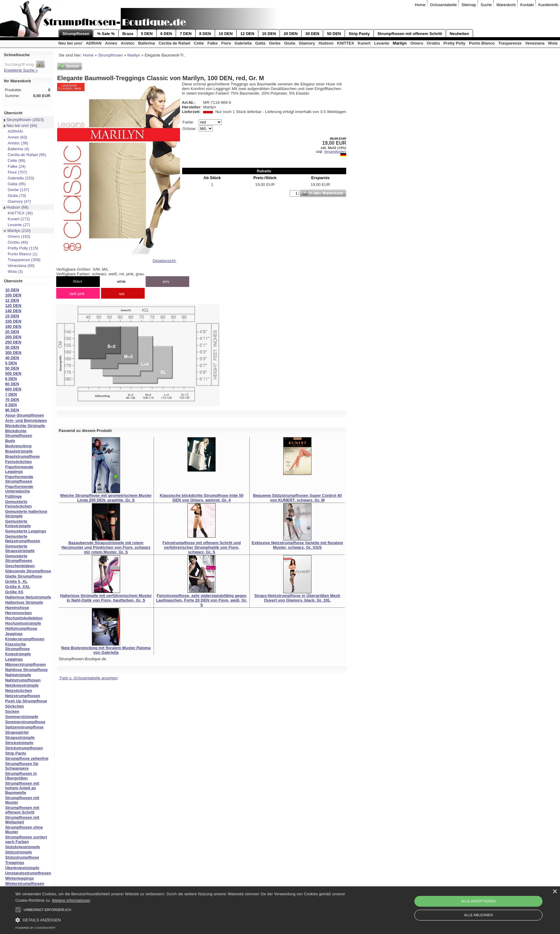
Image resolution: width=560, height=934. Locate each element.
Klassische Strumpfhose (18, 646)
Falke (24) (15, 166)
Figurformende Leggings (19, 469)
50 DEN (334, 34)
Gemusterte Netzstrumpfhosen (23, 539)
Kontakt (527, 5)
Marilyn (400, 43)
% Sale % (106, 34)
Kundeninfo (548, 5)
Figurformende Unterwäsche (19, 489)
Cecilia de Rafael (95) (25, 155)
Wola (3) (13, 271)
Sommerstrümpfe (22, 717)
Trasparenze (510, 43)
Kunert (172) (17, 219)
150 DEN (13, 321)
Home (420, 5)
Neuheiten (459, 34)
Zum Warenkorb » (34, 102)
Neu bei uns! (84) (20, 126)
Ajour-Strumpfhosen (25, 415)
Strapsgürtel (17, 732)
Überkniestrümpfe (22, 868)
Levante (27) (17, 225)
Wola (553, 43)
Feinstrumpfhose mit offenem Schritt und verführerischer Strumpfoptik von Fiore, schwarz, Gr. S (202, 547)
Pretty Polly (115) (21, 248)
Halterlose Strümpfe (24, 602)
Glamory (307, 43)
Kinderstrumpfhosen (25, 639)
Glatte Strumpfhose (24, 576)
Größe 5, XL (16, 581)
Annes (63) (16, 137)
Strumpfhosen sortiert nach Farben (26, 839)
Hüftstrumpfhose (21, 628)
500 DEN (13, 373)
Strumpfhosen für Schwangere (22, 766)
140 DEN (13, 311)
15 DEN (269, 34)
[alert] (280, 910)
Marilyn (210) (17, 231)
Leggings (14, 659)
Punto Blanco (482, 43)
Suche (486, 5)
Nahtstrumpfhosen (23, 680)
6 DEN (166, 34)
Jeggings (14, 634)
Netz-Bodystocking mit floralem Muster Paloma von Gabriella (106, 650)
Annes (111, 43)
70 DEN (12, 400)
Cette (199, 43)
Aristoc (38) (16, 143)
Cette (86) (15, 161)
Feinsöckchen (19, 462)
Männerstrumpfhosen (26, 664)
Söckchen (15, 706)
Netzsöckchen (19, 691)
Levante (382, 43)
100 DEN (13, 295)
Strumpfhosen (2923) (24, 120)
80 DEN (12, 410)
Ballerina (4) (16, 149)
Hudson (326, 43)
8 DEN (205, 34)
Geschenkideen (20, 566)
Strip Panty (359, 34)
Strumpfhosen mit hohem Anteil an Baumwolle (22, 788)
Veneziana (535, 43)
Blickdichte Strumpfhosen (19, 433)
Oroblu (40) (16, 242)
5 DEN (147, 34)
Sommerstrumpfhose (25, 722)
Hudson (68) (16, 207)
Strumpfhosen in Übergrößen (21, 776)
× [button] (555, 892)
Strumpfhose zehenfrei (27, 758)
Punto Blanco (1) (21, 254)
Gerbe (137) (16, 190)
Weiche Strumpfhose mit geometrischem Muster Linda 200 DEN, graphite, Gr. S (106, 498)
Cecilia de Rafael (174, 43)
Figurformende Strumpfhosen (19, 479)
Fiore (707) (16, 172)
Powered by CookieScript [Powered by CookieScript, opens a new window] (35, 928)
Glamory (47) (17, 201)
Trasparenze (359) (22, 260)
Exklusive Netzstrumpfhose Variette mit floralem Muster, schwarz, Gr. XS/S (297, 545)
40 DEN (12, 358)
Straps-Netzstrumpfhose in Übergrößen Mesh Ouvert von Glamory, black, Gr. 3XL (297, 598)
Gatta (260, 43)
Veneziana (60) (19, 266)
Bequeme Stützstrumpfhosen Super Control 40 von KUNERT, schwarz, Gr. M (297, 498)
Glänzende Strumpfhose (28, 571)
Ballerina (147, 43)
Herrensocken (19, 613)
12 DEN (247, 34)
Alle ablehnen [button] (479, 915)
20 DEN (291, 34)
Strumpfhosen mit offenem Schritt (410, 34)
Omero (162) (17, 236)
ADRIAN (94, 43)
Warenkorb (506, 5)
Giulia (290, 43)
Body (10, 441)
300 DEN (13, 353)
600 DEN (13, 389)
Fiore (226, 43)
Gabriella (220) (19, 178)
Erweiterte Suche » (21, 70)
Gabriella (243, 43)
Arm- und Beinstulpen (26, 420)
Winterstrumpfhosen (25, 883)
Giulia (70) (15, 196)
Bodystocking (18, 446)
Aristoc (128, 43)
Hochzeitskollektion (24, 618)
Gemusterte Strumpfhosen (19, 558)
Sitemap (469, 5)
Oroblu (433, 43)
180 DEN (13, 326)
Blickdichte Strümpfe (25, 426)
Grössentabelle (443, 5)
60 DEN (12, 384)
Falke (212, 43)
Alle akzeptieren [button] (479, 901)
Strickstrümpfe (19, 743)
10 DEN (226, 34)
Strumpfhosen (76, 34)
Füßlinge (14, 496)
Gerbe (275, 43)
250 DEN (13, 342)
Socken (12, 711)
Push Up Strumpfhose (26, 701)
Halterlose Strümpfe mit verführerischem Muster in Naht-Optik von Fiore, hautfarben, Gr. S (106, 598)
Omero (417, 43)
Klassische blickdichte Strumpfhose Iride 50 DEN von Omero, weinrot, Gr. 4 (202, 498)
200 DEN (13, 337)
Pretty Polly (454, 43)
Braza (128, 34)
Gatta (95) (15, 184)
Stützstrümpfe (19, 852)
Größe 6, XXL (18, 587)
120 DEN (13, 306)
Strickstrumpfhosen (24, 748)
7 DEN (186, 34)
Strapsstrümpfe (20, 738)
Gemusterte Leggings (26, 531)
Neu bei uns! (70, 43)
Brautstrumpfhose (23, 456)
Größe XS (14, 592)
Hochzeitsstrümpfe (23, 623)
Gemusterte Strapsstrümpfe (20, 548)
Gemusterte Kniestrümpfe (18, 524)
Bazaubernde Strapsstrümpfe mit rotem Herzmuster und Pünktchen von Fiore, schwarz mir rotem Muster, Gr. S (106, 547)
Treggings (15, 863)
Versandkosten (335, 151)
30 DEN (312, 34)
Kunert (364, 43)
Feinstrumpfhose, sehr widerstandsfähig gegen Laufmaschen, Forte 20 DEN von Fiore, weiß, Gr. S (202, 600)
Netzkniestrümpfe (22, 685)
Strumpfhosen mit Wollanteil (22, 820)
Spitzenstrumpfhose (24, 727)
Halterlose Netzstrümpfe (28, 597)
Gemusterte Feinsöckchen (19, 504)
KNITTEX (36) (18, 213)
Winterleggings (20, 878)
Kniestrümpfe (18, 654)
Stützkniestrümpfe (23, 847)
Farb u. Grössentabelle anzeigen (88, 678)
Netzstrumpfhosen (23, 696)
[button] (18, 910)
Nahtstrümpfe (18, 675)
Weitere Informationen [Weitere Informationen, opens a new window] (71, 901)
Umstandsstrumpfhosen (28, 873)
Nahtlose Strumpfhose (27, 670)
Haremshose (17, 608)
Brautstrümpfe (19, 451)
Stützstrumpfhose (22, 857)
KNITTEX (346, 43)
